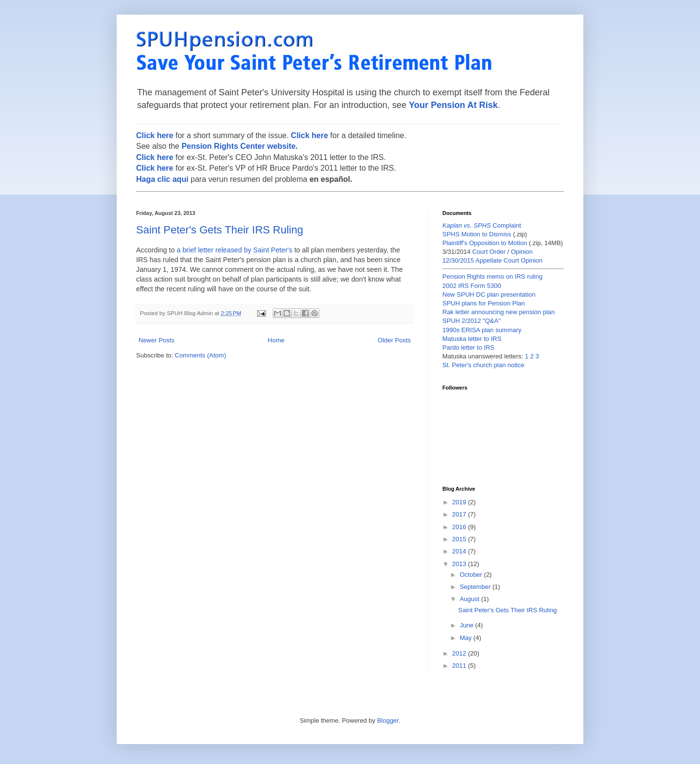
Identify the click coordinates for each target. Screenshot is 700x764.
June (468, 625)
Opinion (522, 252)
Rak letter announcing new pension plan (499, 312)
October (472, 575)
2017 (460, 514)
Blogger (388, 720)
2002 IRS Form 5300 (472, 286)
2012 (460, 653)
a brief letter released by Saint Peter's (234, 250)
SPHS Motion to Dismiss (477, 234)
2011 (460, 666)
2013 (460, 564)
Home (276, 340)
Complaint (482, 225)
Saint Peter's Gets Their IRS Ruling (220, 230)
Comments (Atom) (201, 355)
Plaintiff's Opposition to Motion (485, 243)
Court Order (489, 252)
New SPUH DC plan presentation (489, 294)
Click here (155, 135)
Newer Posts (157, 340)
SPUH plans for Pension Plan (484, 303)
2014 (460, 551)
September (476, 587)
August (471, 599)
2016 (460, 527)
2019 (460, 502)
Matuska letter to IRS (472, 339)
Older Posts (394, 340)
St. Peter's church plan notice (483, 365)
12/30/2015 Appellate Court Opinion (492, 260)
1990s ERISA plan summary (482, 330)
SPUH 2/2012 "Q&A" (472, 321)
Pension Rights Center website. (239, 146)
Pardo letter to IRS (468, 347)
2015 (460, 539)
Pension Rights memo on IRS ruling (492, 276)
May (467, 638)
